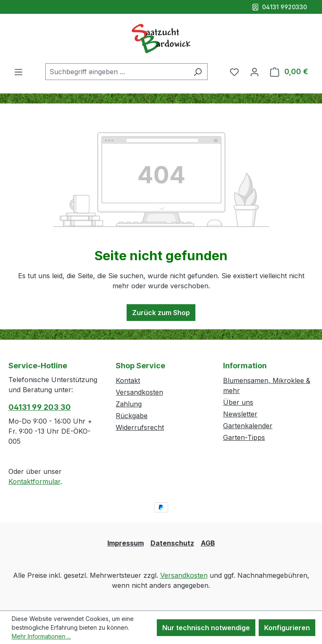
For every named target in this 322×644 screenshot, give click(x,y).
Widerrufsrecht (140, 427)
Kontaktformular (34, 481)
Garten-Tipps (244, 437)
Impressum (126, 543)
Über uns (238, 402)
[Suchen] (198, 72)
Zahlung (129, 404)
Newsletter (240, 414)
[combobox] (117, 72)
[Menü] (18, 72)
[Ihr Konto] (254, 72)
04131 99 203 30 (40, 407)
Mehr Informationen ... (41, 636)
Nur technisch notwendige (206, 628)
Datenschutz (172, 543)
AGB (208, 543)
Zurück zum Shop (161, 313)
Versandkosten (139, 392)
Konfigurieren (287, 628)
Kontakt (128, 380)
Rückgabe (132, 416)
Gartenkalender (248, 426)
